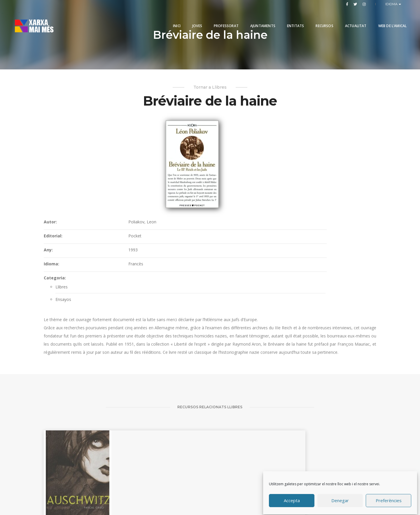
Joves (187, 18)
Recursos (314, 18)
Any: (191, 171)
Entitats (286, 18)
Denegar (340, 498)
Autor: (193, 143)
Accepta (292, 498)
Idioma (392, 4)
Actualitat (346, 18)
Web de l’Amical (382, 18)
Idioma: (194, 185)
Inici (167, 18)
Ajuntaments (253, 18)
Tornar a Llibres (210, 90)
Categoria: (197, 199)
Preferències (389, 498)
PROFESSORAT (216, 18)
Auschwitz (58, 464)
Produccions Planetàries (218, 493)
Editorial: (195, 157)
